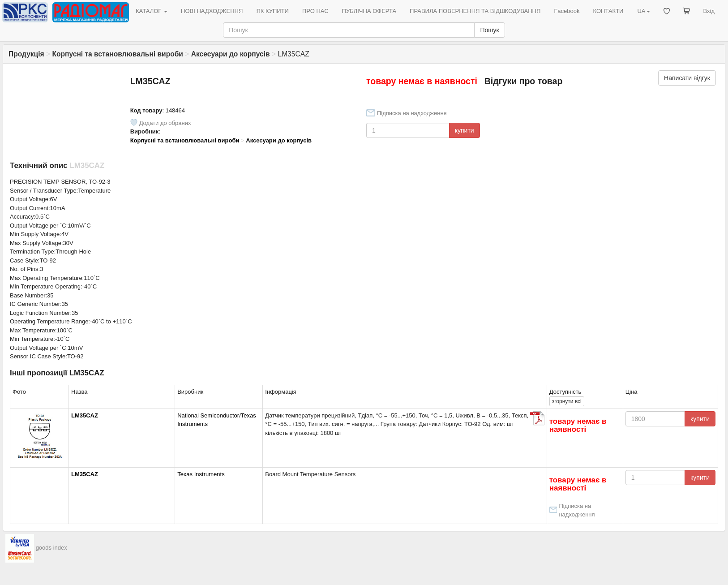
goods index (51, 548)
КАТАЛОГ (152, 11)
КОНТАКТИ (608, 11)
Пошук (489, 30)
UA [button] (643, 11)
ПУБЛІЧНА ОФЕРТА (369, 11)
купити (465, 130)
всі (567, 401)
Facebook (567, 11)
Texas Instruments (201, 474)
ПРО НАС (315, 11)
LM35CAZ (85, 415)
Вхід (709, 11)
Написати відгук (687, 78)
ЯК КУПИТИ (272, 11)
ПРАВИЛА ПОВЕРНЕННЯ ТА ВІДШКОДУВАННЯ (475, 11)
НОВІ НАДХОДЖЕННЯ (212, 11)
